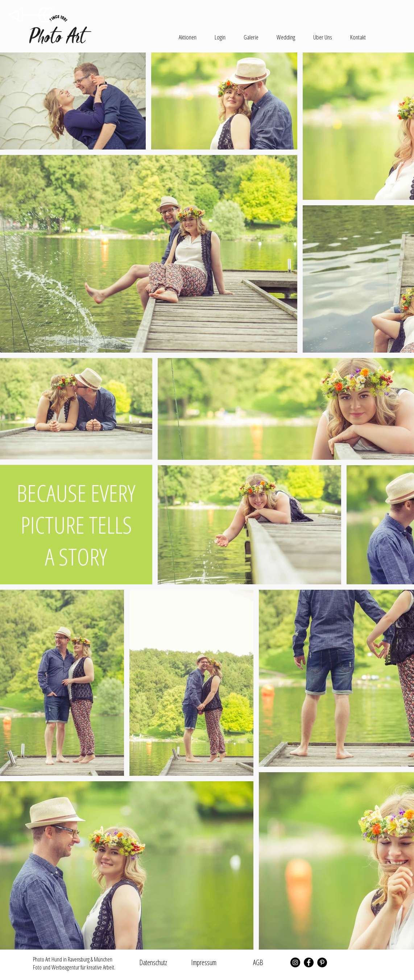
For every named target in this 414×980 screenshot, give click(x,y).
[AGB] (258, 963)
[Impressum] (204, 963)
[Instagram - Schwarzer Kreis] (295, 962)
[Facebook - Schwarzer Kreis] (309, 962)
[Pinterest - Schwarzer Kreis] (322, 962)
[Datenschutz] (153, 963)
